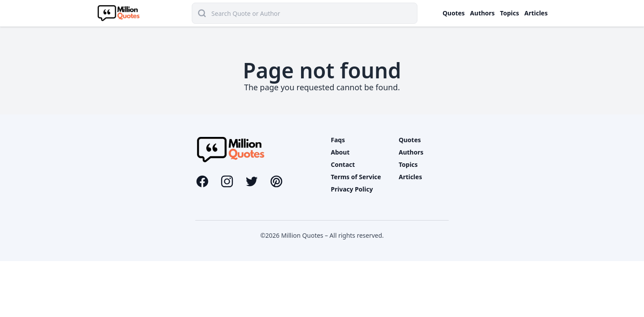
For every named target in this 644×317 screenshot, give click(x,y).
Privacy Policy (352, 189)
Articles (536, 13)
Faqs (338, 140)
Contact (343, 164)
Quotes (454, 13)
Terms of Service (356, 177)
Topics (509, 13)
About (340, 152)
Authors (482, 13)
